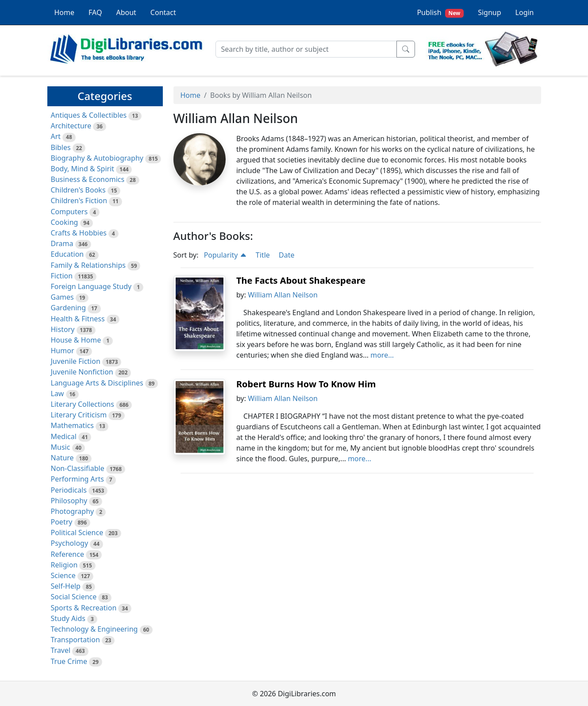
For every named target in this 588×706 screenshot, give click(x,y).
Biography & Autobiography (97, 158)
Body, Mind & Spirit (83, 169)
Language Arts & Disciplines (97, 383)
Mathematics (72, 425)
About (126, 12)
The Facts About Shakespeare (301, 280)
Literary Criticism (79, 415)
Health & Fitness (78, 319)
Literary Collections (83, 404)
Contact (163, 12)
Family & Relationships (88, 265)
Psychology (70, 543)
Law (58, 394)
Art (56, 136)
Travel (61, 650)
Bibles (61, 147)
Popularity (225, 255)
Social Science (74, 597)
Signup (489, 12)
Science (63, 575)
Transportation (75, 640)
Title (263, 255)
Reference (67, 554)
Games (62, 297)
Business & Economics (88, 179)
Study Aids (68, 618)
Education (67, 254)
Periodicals (69, 490)
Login (525, 12)
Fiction (62, 276)
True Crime (69, 661)
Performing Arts (77, 479)
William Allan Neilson (283, 295)
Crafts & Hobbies (79, 233)
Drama (62, 243)
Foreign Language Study (91, 286)
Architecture (71, 126)
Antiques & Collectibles (89, 115)
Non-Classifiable (78, 468)
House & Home (76, 340)
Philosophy (69, 501)
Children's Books (78, 190)
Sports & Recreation (84, 608)
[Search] (306, 49)
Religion (64, 565)
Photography (73, 511)
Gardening (69, 308)
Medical (64, 436)
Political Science (77, 532)
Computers (69, 212)
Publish (440, 13)
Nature (62, 458)
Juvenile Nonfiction (82, 372)
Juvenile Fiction (76, 361)
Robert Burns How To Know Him (306, 384)
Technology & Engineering (94, 629)
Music (61, 447)
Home (65, 12)
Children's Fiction (79, 201)
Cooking (65, 222)
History (63, 329)
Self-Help (66, 586)
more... (382, 355)
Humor (63, 351)
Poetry (62, 522)
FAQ (95, 12)
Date (286, 255)
